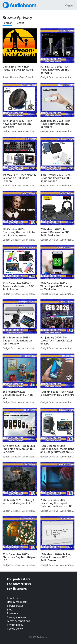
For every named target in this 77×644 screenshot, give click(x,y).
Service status (15, 606)
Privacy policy (15, 625)
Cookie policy (15, 629)
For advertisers (19, 584)
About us (12, 598)
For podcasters (19, 579)
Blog (10, 610)
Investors (13, 613)
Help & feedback (17, 602)
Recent (20, 23)
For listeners (17, 589)
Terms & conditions (18, 621)
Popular (7, 23)
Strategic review (16, 617)
